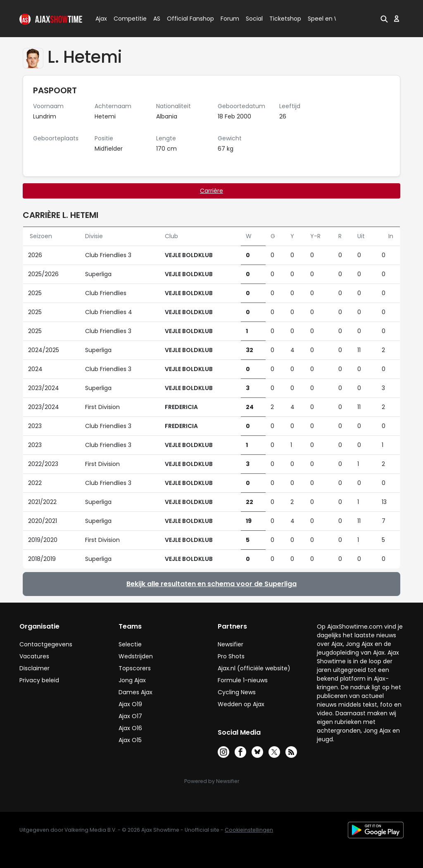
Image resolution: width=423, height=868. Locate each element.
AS (157, 19)
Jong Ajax (132, 680)
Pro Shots (231, 656)
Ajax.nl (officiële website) (254, 668)
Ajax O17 (130, 716)
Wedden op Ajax (241, 704)
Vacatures (34, 656)
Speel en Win (326, 19)
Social (253, 19)
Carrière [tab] (211, 191)
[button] (384, 19)
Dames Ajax (135, 692)
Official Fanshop (185, 19)
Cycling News (237, 692)
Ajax (101, 19)
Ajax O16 (130, 728)
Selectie (130, 644)
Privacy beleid (39, 680)
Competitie (127, 19)
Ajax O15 (130, 740)
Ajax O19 (130, 704)
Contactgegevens (46, 644)
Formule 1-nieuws (243, 680)
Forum (230, 19)
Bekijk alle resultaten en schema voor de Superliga (211, 584)
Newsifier (231, 644)
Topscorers (135, 668)
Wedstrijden (136, 656)
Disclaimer (34, 668)
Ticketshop (285, 19)
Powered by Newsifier (212, 781)
